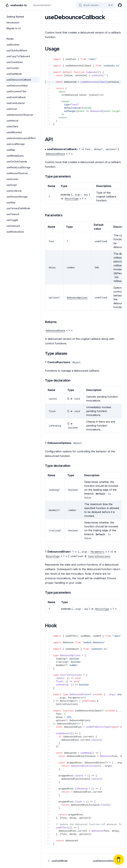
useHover (12, 109)
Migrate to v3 (14, 28)
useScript (12, 185)
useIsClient (12, 126)
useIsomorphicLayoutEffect (21, 138)
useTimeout (13, 214)
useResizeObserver (17, 173)
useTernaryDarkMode (18, 208)
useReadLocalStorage (19, 167)
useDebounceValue (17, 86)
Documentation (42, 5)
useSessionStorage (17, 197)
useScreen (12, 179)
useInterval (12, 121)
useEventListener (16, 103)
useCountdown (15, 62)
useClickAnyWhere (17, 50)
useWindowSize (15, 232)
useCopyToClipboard (18, 56)
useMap (11, 150)
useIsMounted (14, 132)
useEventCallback (16, 97)
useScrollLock (14, 191)
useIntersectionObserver (20, 115)
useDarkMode (14, 74)
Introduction (13, 22)
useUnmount (13, 226)
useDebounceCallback (19, 80)
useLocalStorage (16, 144)
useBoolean (13, 45)
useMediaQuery (15, 156)
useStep (11, 202)
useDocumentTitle (16, 91)
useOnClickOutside (17, 162)
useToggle (12, 220)
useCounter (13, 68)
